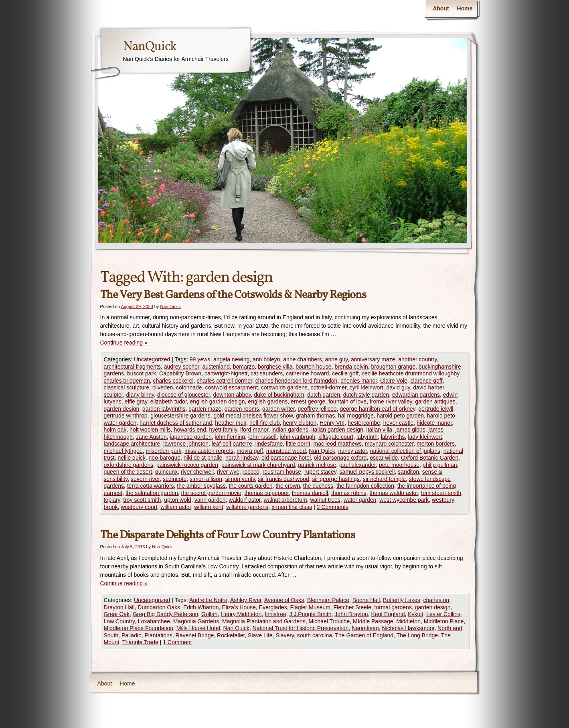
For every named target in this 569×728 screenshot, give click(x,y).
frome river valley (391, 402)
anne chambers (303, 359)
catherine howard (307, 373)
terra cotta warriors (151, 486)
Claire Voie (394, 381)
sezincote (175, 479)
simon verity (240, 479)
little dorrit (298, 444)
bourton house (314, 367)
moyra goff (250, 451)
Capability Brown (180, 373)
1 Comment (177, 642)
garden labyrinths (164, 409)
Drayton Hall (119, 607)
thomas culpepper (267, 493)
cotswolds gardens (284, 387)
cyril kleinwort (367, 387)
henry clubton (300, 423)
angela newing (231, 359)
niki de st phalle (203, 458)
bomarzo (244, 367)
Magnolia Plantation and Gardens (264, 621)
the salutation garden (152, 493)
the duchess (318, 486)
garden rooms (242, 409)
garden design (122, 409)
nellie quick (132, 458)
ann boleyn (266, 359)
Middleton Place (444, 621)
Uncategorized (152, 359)
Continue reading (124, 343)
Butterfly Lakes (402, 600)
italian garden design (337, 430)
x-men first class (292, 507)
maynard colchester (389, 444)
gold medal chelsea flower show (253, 416)
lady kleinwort (425, 437)
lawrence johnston (186, 444)
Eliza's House (239, 607)
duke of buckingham (279, 395)
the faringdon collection (365, 486)
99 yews (200, 359)
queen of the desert (128, 472)
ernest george (308, 402)
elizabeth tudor (169, 402)
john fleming (230, 437)
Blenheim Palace (328, 600)
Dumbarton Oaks (159, 607)
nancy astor (352, 451)
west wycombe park (404, 500)
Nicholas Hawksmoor (408, 628)
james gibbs (410, 430)
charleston (436, 600)
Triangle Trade (140, 642)
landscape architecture (132, 444)
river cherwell (197, 472)
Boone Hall (366, 600)
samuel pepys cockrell (367, 472)
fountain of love (347, 402)
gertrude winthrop (126, 416)
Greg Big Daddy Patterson (165, 614)
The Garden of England (364, 635)
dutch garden (324, 395)
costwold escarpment (231, 387)
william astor (176, 507)
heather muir (231, 423)
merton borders (436, 444)
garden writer (278, 409)
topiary (112, 500)
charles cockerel (173, 381)
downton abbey (232, 395)
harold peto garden (400, 416)
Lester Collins (443, 614)
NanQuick (150, 47)
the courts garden (251, 486)
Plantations (158, 635)
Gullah (209, 614)
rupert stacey (320, 472)
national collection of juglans (405, 451)
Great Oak (117, 614)
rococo (251, 472)
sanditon (408, 472)
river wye (228, 472)
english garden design (218, 402)
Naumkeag (365, 628)
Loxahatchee (154, 621)
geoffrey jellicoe (317, 409)
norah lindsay (242, 458)
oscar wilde (384, 458)
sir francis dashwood (283, 479)
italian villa (380, 430)
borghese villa (275, 367)
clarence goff (426, 381)
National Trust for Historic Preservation (301, 628)
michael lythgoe (123, 451)
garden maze (205, 409)
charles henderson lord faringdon (297, 381)
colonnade (189, 387)
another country (417, 359)
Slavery (285, 635)
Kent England (388, 614)
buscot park (142, 373)
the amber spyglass (201, 486)
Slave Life (260, 635)
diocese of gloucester (184, 395)
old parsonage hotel (286, 458)
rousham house (282, 472)
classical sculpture (127, 387)
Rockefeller (231, 635)
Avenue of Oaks (284, 600)
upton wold (178, 500)
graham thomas (315, 416)
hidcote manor (434, 423)
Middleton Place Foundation (139, 628)
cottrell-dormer (328, 387)
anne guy (337, 359)
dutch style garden (366, 395)
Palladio (132, 635)
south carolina (315, 635)
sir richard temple (384, 479)
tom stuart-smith (441, 493)
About (441, 8)
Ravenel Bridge (195, 635)
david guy (398, 387)
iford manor (254, 430)
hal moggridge (356, 416)
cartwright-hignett (226, 373)
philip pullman (440, 465)
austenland (216, 367)
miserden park (164, 451)
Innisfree (275, 614)
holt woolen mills (150, 430)
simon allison (206, 479)
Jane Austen (151, 437)
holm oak (115, 430)
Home (465, 8)
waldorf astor (244, 500)
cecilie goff (345, 373)
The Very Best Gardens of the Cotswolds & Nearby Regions (233, 295)
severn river (145, 479)
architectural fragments (132, 367)
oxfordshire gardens (129, 465)
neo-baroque (165, 458)
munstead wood (286, 451)
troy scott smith (142, 500)
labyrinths (393, 437)
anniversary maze (373, 359)
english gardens (268, 402)
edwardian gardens (416, 395)
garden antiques (435, 402)
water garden (360, 500)
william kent (209, 507)
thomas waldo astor (394, 493)
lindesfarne (269, 444)
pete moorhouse (399, 465)
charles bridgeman (127, 381)
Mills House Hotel (198, 628)
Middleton (408, 621)
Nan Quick (170, 306)
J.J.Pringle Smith (311, 614)
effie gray (136, 402)
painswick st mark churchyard (258, 465)
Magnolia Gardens (196, 621)
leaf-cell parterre (232, 444)
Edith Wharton (201, 607)
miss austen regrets (209, 451)
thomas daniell (310, 493)
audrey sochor (182, 367)
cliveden (163, 387)
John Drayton (351, 614)
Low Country (119, 621)
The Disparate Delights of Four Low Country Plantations (228, 535)
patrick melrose (317, 465)
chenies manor (359, 381)
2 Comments (333, 507)
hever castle (398, 423)
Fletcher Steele (352, 607)
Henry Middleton (241, 614)
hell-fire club (264, 423)
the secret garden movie (211, 493)
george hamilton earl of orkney (377, 409)
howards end (190, 430)
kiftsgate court (336, 437)
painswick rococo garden (187, 465)
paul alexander (357, 465)
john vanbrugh (298, 437)
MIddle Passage (373, 621)
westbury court (139, 507)
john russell (262, 437)
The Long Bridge (417, 635)
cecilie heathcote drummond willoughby (410, 373)
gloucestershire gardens (180, 416)
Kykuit (415, 614)
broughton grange (394, 367)
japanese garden (191, 437)
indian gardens (290, 430)
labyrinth (367, 437)
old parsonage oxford (340, 458)
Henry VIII (332, 423)
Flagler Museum (310, 607)
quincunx (166, 472)
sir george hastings (336, 479)
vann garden (210, 500)
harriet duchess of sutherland (176, 423)
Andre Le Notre (208, 600)
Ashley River (246, 600)
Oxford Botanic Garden (430, 458)
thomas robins (349, 493)
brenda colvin (351, 367)
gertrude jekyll (436, 409)
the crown (288, 486)
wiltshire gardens (247, 507)
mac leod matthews (337, 444)
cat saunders (267, 373)
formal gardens (393, 607)
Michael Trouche (329, 621)
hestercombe (364, 423)
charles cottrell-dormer (224, 381)
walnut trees (325, 500)
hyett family (223, 430)
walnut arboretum (285, 500)
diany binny (140, 395)
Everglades (273, 607)
